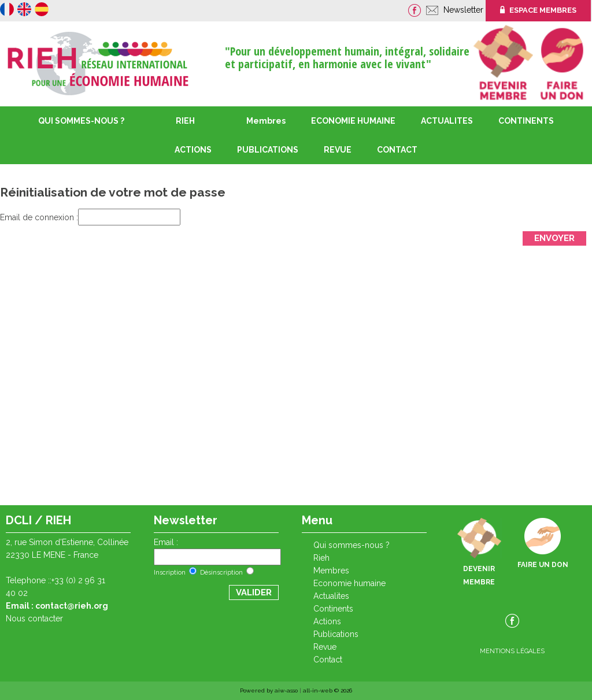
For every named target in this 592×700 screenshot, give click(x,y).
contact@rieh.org (72, 606)
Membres (266, 121)
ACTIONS (193, 150)
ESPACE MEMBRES (538, 10)
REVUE (338, 150)
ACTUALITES (447, 121)
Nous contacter (34, 618)
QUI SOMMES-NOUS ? (81, 121)
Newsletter (465, 10)
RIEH (185, 121)
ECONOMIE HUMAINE (353, 121)
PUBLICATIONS (336, 634)
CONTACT (397, 150)
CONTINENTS (333, 609)
